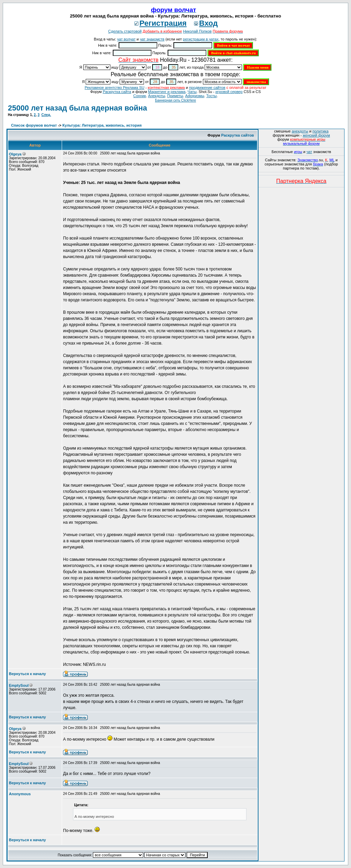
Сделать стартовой (125, 31)
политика (321, 131)
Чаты (192, 92)
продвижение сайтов (207, 88)
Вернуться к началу (27, 674)
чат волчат (126, 39)
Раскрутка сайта (117, 92)
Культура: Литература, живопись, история (102, 125)
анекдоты (300, 131)
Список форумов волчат (34, 125)
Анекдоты (157, 96)
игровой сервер (229, 92)
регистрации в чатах (201, 39)
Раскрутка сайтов (238, 135)
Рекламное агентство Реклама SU (114, 88)
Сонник (140, 96)
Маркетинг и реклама (167, 92)
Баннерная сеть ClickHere (175, 100)
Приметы (175, 96)
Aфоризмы (195, 96)
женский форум (316, 135)
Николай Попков (197, 31)
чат (309, 152)
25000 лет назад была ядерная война (77, 108)
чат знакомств (152, 39)
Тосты (211, 96)
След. (46, 115)
